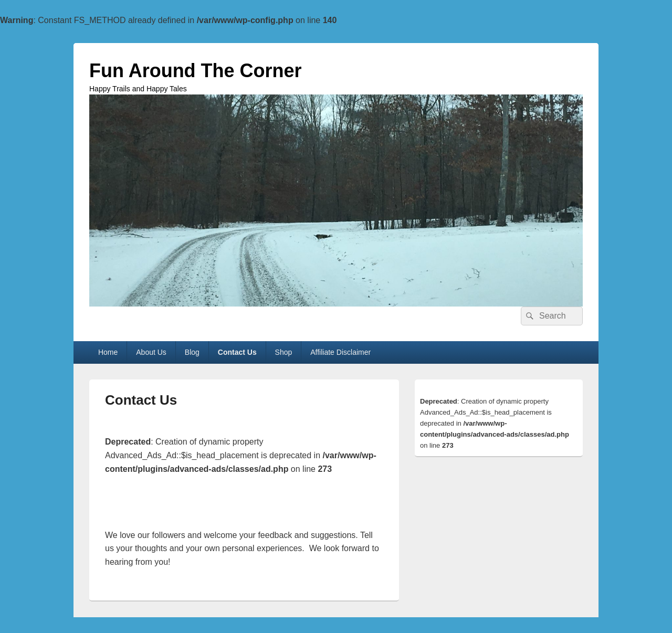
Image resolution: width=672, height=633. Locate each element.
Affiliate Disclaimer (340, 352)
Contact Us (237, 352)
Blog (192, 352)
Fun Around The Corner (196, 71)
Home (108, 352)
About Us (151, 352)
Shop (284, 352)
